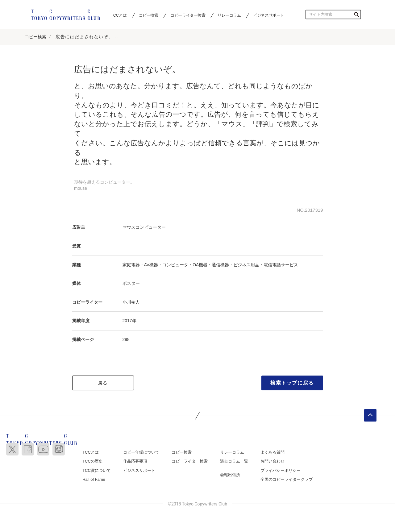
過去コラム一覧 (234, 461)
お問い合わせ (272, 461)
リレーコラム (229, 15)
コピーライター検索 (188, 15)
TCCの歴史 (93, 461)
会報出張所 (230, 475)
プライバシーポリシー (281, 471)
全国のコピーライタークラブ (287, 480)
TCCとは (119, 15)
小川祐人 (131, 302)
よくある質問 (272, 452)
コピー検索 (149, 15)
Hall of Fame (94, 480)
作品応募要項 (135, 461)
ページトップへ (370, 415)
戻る (103, 383)
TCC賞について (97, 471)
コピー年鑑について (141, 452)
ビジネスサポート (269, 15)
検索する (356, 15)
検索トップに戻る (292, 383)
